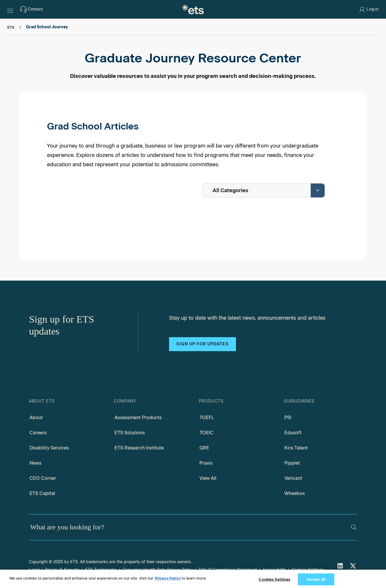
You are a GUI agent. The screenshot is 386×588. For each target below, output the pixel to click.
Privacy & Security (62, 570)
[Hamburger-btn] (10, 9)
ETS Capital (42, 493)
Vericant (293, 478)
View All (208, 478)
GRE (204, 448)
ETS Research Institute (139, 448)
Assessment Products (138, 418)
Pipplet (292, 463)
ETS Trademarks (101, 570)
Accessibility (274, 570)
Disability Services (49, 448)
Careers (38, 433)
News (35, 463)
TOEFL (207, 418)
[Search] (354, 527)
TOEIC (206, 433)
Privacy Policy (168, 582)
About (36, 418)
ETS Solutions (130, 433)
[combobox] (264, 190)
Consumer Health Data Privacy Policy (158, 570)
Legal (34, 570)
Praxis (206, 463)
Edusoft (293, 433)
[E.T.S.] (193, 9)
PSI (288, 418)
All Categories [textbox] (230, 190)
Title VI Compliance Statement (228, 570)
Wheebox (295, 493)
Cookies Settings (308, 570)
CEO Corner (43, 478)
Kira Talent (296, 448)
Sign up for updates (202, 344)
